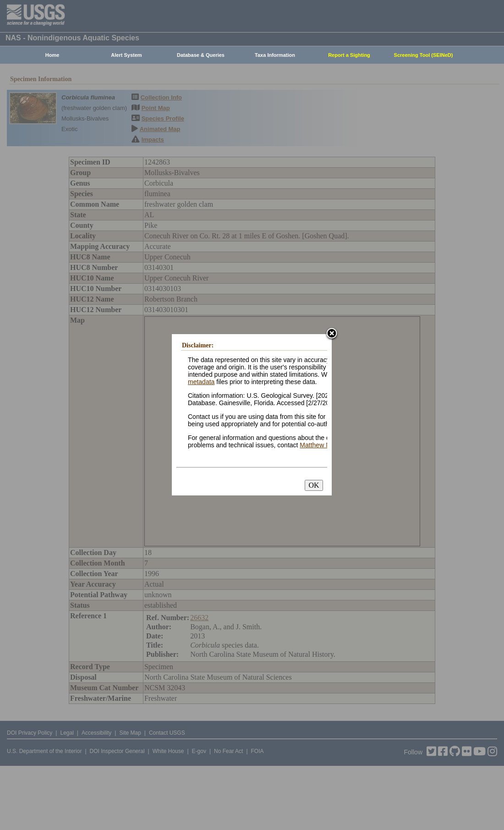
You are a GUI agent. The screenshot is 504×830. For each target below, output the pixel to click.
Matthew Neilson (323, 445)
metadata (201, 382)
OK (314, 485)
